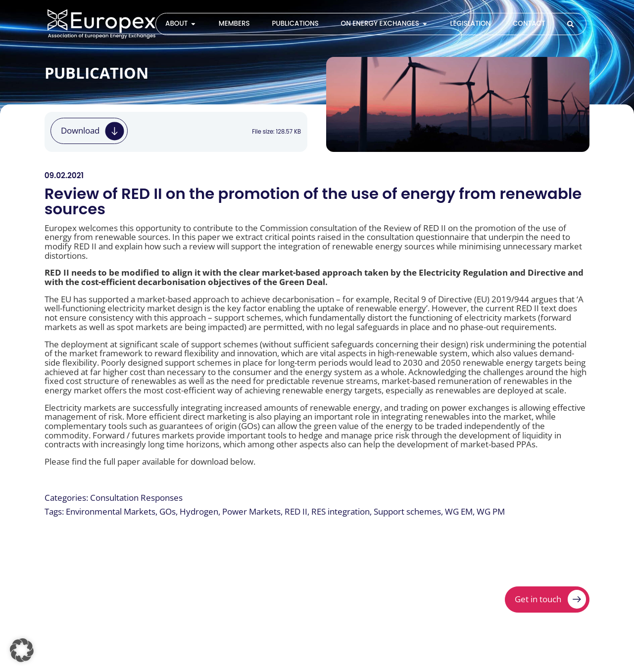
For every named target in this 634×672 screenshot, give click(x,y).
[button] (22, 650)
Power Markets (251, 511)
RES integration (341, 511)
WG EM (459, 511)
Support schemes (407, 511)
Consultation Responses (136, 498)
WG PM (491, 511)
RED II (296, 511)
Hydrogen (199, 511)
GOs (168, 511)
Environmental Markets (111, 511)
